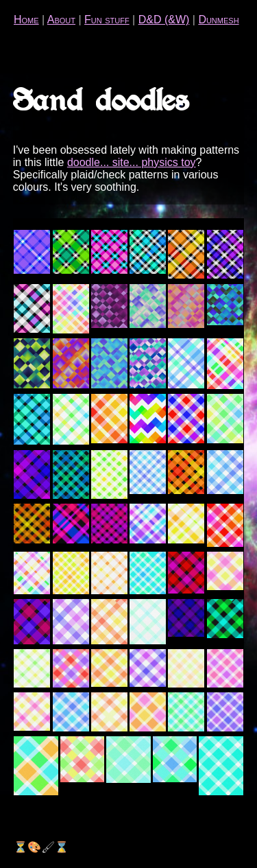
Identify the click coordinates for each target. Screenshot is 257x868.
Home (26, 20)
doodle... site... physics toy (132, 162)
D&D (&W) (164, 20)
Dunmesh (218, 20)
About (61, 20)
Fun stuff (107, 20)
